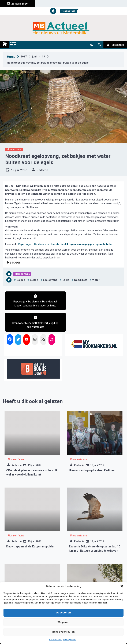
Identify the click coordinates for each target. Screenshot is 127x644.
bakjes (21, 280)
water (96, 280)
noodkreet (81, 280)
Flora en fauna (14, 149)
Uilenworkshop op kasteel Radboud (92, 449)
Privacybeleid (70, 640)
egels (66, 280)
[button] (122, 586)
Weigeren (63, 622)
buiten (34, 280)
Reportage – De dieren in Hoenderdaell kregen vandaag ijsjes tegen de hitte (65, 244)
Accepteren (63, 613)
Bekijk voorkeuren (63, 632)
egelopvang (50, 280)
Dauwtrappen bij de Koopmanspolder (30, 525)
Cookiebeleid (55, 640)
